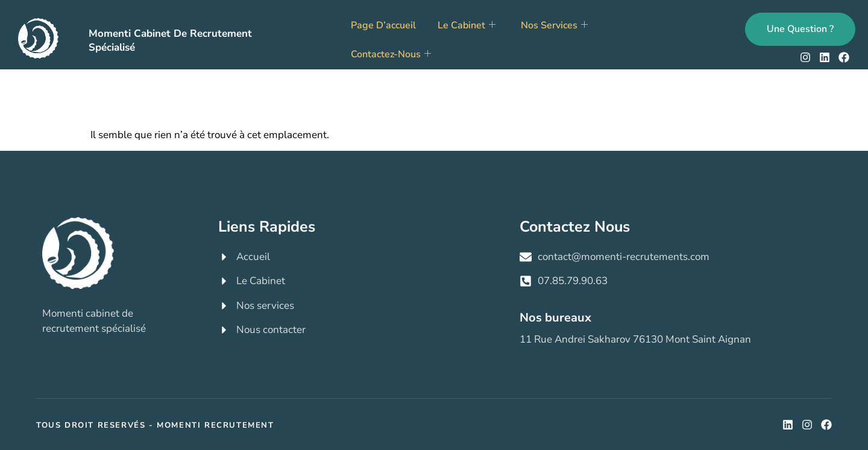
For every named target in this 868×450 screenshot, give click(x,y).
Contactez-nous (391, 54)
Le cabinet (467, 25)
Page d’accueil (383, 25)
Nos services (554, 25)
